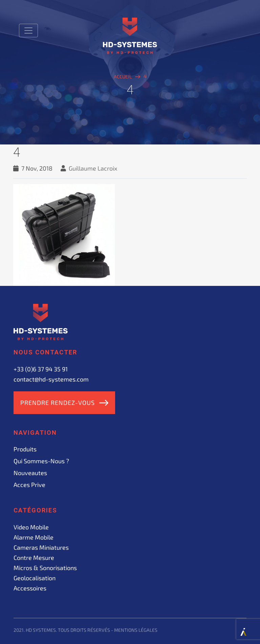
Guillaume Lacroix (93, 168)
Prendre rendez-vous (58, 403)
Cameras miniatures (41, 547)
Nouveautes (30, 473)
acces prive (29, 485)
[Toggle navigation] (28, 31)
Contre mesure (34, 558)
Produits (25, 449)
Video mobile (31, 527)
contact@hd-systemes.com (51, 379)
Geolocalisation (35, 578)
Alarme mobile (34, 537)
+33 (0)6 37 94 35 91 (41, 369)
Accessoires (30, 588)
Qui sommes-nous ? (41, 461)
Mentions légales (136, 630)
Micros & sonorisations (45, 568)
